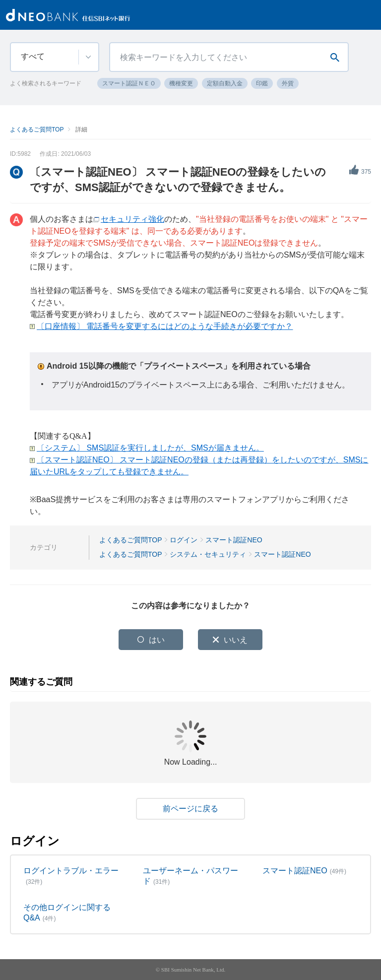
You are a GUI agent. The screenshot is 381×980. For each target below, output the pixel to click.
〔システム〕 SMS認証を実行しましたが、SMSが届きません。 (150, 448)
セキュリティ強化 (132, 219)
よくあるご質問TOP (37, 130)
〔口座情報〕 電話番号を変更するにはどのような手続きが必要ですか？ (165, 326)
